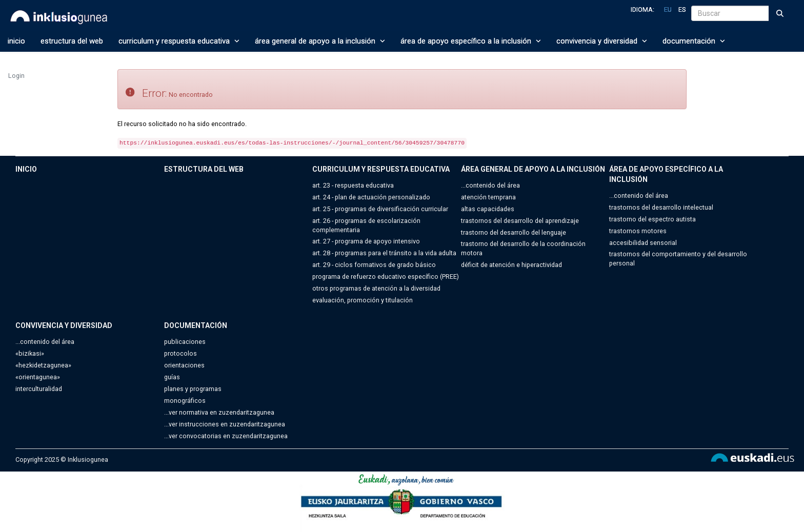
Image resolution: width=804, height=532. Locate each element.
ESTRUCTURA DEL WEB (72, 41)
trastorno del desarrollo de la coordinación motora (523, 248)
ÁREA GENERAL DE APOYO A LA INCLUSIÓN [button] (320, 41)
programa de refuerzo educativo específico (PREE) (386, 277)
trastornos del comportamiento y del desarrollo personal (678, 259)
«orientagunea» (38, 377)
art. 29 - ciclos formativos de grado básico (374, 265)
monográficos (185, 401)
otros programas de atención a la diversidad (376, 288)
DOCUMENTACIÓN (196, 325)
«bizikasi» (30, 353)
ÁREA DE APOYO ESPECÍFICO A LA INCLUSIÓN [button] (471, 41)
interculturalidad (39, 389)
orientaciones (184, 365)
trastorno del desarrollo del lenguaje (514, 232)
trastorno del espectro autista (652, 219)
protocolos (180, 353)
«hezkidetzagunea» (43, 365)
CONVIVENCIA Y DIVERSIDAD (64, 325)
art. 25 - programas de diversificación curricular (380, 209)
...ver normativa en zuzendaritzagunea (219, 412)
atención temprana (488, 197)
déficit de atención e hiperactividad (511, 265)
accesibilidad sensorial (643, 243)
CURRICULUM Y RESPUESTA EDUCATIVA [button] (179, 41)
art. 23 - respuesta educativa (353, 185)
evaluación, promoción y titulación (363, 300)
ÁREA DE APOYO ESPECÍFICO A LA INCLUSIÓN (666, 174)
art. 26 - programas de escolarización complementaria (366, 225)
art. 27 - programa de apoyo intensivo (366, 241)
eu (668, 9)
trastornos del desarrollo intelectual (661, 207)
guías (172, 377)
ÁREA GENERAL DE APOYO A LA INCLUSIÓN (533, 169)
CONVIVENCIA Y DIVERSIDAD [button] (602, 41)
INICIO (16, 41)
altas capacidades (488, 209)
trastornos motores (638, 231)
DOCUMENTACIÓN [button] (694, 41)
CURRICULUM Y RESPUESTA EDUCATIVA (381, 169)
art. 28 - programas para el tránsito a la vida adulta (384, 253)
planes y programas (193, 389)
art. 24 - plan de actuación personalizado (371, 197)
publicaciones (185, 342)
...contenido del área (490, 185)
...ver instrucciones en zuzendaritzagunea (225, 424)
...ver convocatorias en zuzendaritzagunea (226, 436)
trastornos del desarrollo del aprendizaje (520, 221)
